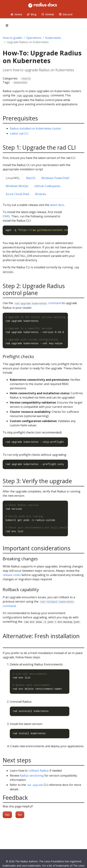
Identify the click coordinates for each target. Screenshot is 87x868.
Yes (7, 815)
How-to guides (12, 38)
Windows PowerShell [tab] (55, 178)
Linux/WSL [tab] (13, 178)
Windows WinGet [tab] (17, 186)
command (38, 303)
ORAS (6, 216)
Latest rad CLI (19, 133)
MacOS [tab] (31, 178)
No (20, 815)
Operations (34, 38)
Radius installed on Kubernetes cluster (35, 128)
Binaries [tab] (41, 194)
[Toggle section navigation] (7, 25)
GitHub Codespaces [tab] (47, 186)
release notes (12, 575)
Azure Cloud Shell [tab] (17, 194)
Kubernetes (53, 38)
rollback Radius (39, 771)
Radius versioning (32, 776)
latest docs (57, 205)
